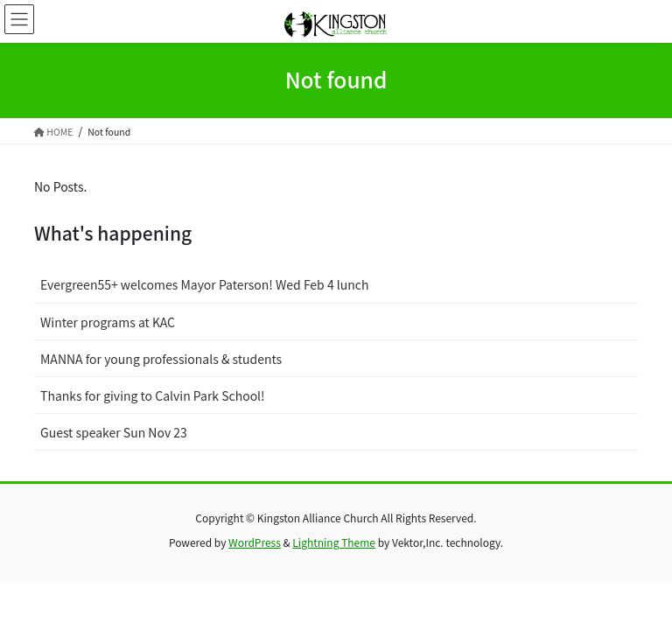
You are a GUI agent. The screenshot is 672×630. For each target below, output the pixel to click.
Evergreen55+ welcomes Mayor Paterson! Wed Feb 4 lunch (204, 284)
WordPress (255, 542)
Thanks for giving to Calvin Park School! (153, 395)
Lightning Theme (334, 542)
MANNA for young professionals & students (161, 359)
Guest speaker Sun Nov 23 (114, 432)
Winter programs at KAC (108, 322)
